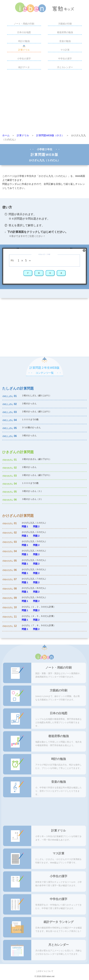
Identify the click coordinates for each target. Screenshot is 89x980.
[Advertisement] (44, 102)
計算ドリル (24, 50)
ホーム (6, 135)
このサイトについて (45, 971)
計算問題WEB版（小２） (50, 135)
